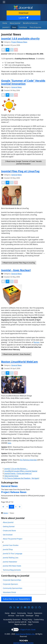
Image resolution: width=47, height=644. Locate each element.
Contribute (23, 27)
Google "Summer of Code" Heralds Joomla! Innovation (23, 82)
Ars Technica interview (28, 460)
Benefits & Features (30, 23)
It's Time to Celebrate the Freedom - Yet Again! (22, 478)
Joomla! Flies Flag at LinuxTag (20, 171)
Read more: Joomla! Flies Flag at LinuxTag (19, 263)
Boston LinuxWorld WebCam (19, 362)
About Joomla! (15, 23)
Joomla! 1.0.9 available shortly (20, 38)
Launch (23, 18)
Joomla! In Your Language (13, 554)
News (14, 27)
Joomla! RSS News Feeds (12, 566)
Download (23, 13)
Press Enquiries (35, 27)
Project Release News (19, 42)
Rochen (37, 342)
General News (16, 87)
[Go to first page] (3, 507)
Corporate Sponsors (10, 584)
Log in (30, 624)
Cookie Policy (39, 620)
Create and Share (9, 531)
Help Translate (33, 622)
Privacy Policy (27, 620)
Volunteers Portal (9, 592)
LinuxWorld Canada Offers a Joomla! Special (21, 471)
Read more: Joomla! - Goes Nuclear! (16, 354)
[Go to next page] (16, 507)
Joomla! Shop (8, 549)
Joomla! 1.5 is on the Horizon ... (16, 469)
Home (5, 23)
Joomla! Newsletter (10, 562)
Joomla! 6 (6, 27)
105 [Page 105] (11, 507)
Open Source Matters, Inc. (25, 634)
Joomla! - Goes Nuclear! (16, 270)
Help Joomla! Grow (11, 476)
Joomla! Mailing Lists (11, 558)
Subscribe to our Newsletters (16, 599)
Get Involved (8, 535)
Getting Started (9, 526)
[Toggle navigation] (4, 2)
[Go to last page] (20, 507)
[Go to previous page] (7, 507)
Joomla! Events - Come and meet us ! (18, 473)
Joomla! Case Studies (11, 545)
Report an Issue (20, 624)
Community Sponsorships (13, 588)
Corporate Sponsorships (12, 580)
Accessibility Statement (12, 620)
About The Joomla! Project (13, 539)
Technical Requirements (12, 570)
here (9, 443)
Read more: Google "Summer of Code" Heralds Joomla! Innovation (23, 163)
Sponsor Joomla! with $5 (17, 622)
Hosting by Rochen (23, 643)
